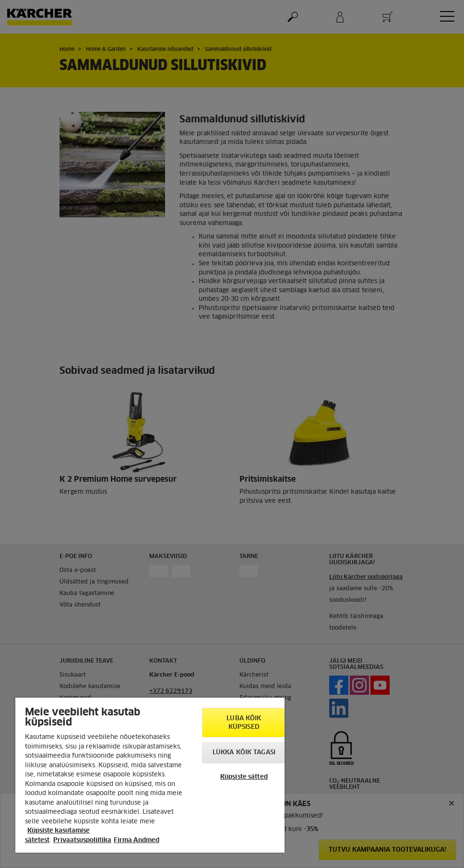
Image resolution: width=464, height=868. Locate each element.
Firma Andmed (137, 840)
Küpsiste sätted (244, 777)
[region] (150, 775)
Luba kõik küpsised (244, 723)
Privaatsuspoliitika (82, 840)
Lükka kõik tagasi (244, 753)
